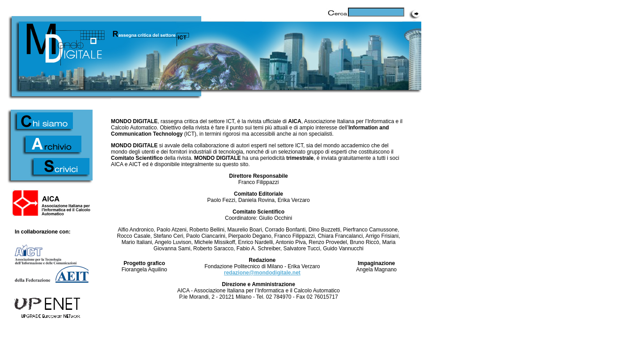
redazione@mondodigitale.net (262, 273)
